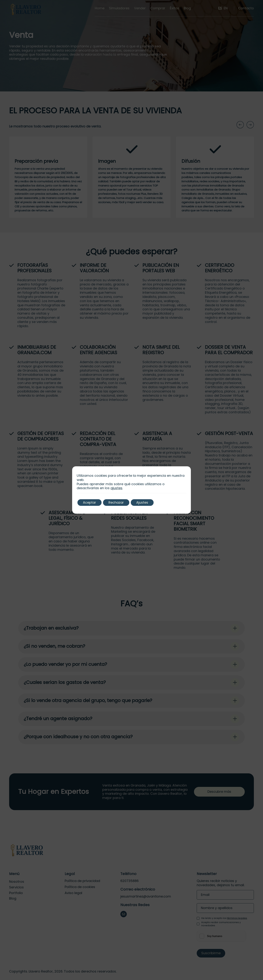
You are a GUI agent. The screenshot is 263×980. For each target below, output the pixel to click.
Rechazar (116, 502)
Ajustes (142, 502)
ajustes (116, 488)
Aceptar (89, 502)
